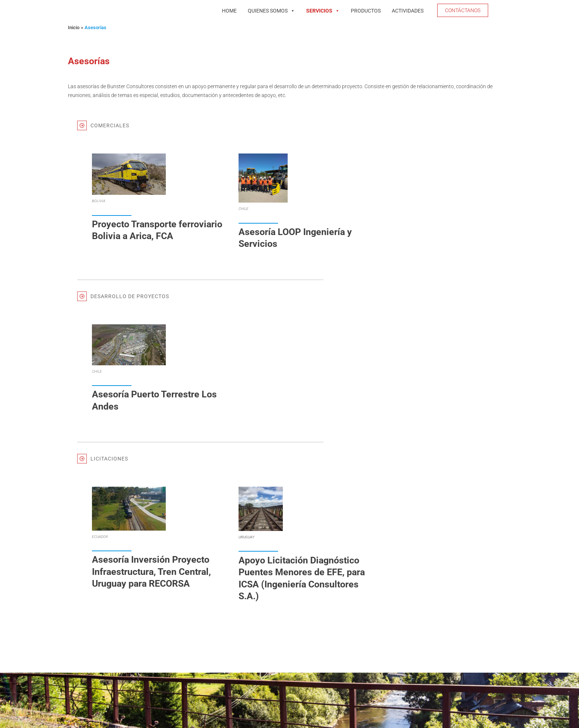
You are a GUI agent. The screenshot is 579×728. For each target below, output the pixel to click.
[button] (463, 10)
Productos (366, 11)
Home (229, 11)
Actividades (408, 11)
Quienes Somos (271, 11)
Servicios (323, 11)
